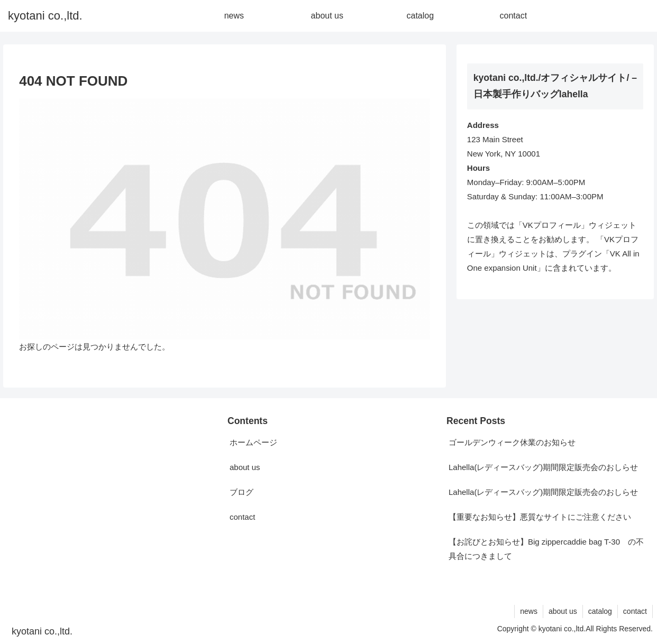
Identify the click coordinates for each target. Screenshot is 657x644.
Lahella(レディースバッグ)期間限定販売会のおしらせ (543, 467)
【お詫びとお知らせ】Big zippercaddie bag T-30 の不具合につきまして (546, 549)
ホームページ (253, 442)
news (529, 611)
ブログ (241, 492)
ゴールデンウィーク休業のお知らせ (512, 442)
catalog (600, 611)
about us (245, 467)
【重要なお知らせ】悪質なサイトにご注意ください (540, 517)
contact (242, 517)
